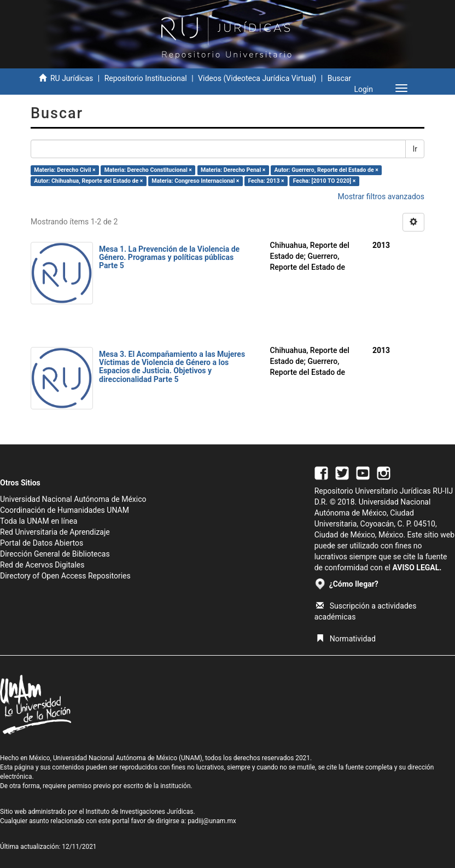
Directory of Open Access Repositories (65, 576)
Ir (415, 149)
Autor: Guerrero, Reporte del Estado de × (326, 170)
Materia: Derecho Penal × (233, 170)
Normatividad (346, 639)
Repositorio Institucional (146, 78)
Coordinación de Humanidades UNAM (65, 510)
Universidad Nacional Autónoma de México (73, 499)
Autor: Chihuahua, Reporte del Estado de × (88, 181)
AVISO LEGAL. (417, 568)
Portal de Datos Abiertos (42, 543)
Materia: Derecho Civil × (65, 170)
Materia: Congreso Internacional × (195, 181)
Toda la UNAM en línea (39, 521)
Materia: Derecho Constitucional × (148, 170)
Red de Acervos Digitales (42, 565)
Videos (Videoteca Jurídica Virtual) (257, 78)
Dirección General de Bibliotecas (55, 554)
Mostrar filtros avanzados (381, 196)
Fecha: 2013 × (266, 181)
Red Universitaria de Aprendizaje (55, 532)
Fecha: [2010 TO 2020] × (325, 181)
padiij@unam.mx (212, 821)
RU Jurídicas (72, 78)
